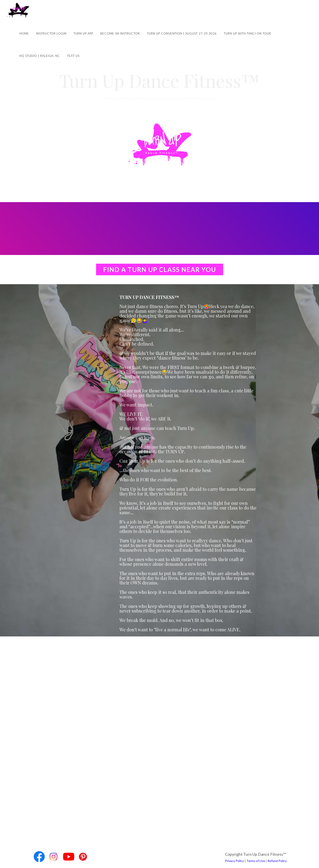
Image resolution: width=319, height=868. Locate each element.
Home (24, 33)
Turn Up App (83, 33)
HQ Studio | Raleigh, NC (40, 56)
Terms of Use (256, 861)
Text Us (73, 56)
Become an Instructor (120, 33)
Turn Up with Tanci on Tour (247, 33)
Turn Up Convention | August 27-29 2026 (182, 33)
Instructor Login (51, 33)
